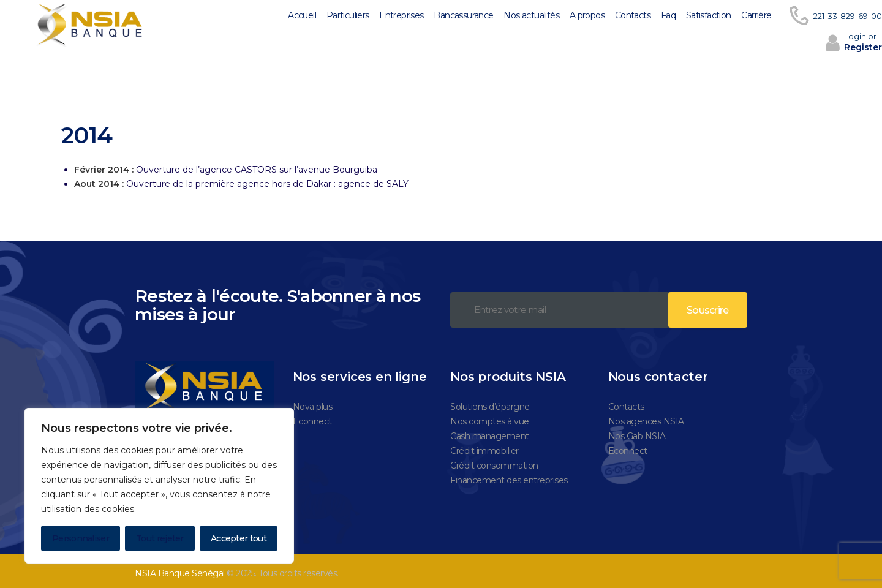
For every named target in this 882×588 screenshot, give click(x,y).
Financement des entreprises (509, 475)
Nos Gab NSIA (637, 431)
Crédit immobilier (484, 445)
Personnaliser (81, 538)
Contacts (626, 401)
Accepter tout (239, 538)
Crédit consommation (494, 460)
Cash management (490, 431)
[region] (159, 486)
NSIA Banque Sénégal (180, 568)
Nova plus (313, 401)
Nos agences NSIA (646, 416)
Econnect (312, 416)
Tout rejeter (160, 538)
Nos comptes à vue (490, 416)
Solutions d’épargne (490, 401)
